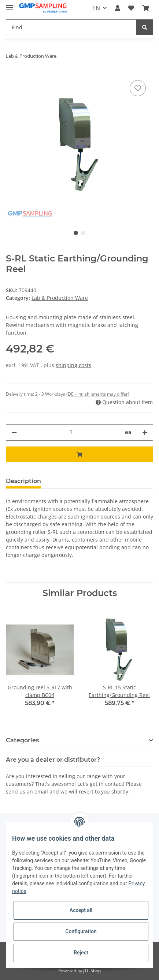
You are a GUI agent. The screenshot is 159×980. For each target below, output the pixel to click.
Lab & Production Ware (60, 298)
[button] (118, 8)
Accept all (81, 910)
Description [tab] (23, 481)
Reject (81, 953)
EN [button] (96, 8)
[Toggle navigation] (10, 5)
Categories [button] (22, 740)
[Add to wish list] (138, 88)
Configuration (81, 931)
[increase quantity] (145, 432)
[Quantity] (71, 432)
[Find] (71, 27)
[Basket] (146, 8)
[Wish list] (131, 8)
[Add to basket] (79, 454)
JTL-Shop (92, 971)
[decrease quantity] (14, 432)
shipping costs (73, 365)
